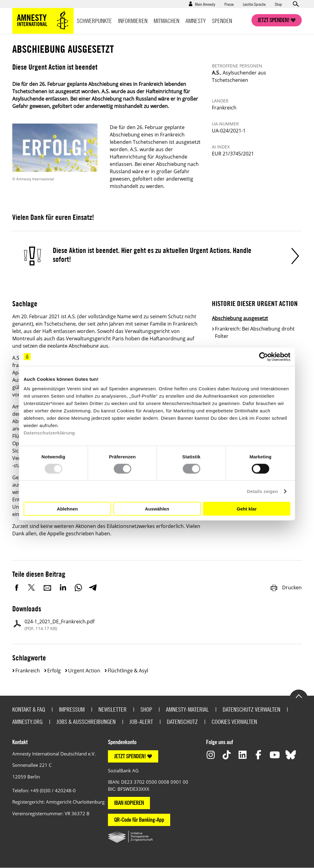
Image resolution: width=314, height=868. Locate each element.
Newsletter (113, 709)
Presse (229, 4)
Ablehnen (67, 509)
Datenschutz (182, 722)
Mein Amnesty (205, 4)
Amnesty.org (27, 722)
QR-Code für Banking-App (139, 820)
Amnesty (196, 21)
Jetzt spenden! (274, 20)
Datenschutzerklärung (49, 433)
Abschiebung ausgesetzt (240, 318)
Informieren (133, 21)
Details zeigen (262, 491)
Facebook (17, 587)
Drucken (286, 587)
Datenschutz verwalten (251, 709)
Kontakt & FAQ (29, 709)
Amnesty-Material (187, 709)
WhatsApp (78, 587)
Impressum (72, 709)
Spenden (222, 21)
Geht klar (247, 509)
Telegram (93, 587)
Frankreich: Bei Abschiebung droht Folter (255, 332)
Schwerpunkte (94, 21)
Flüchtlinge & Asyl (128, 671)
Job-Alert (141, 722)
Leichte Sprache (254, 4)
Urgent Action (84, 671)
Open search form (296, 4)
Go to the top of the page (299, 696)
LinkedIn (63, 587)
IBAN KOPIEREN (129, 803)
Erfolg (54, 671)
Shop (278, 4)
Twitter (32, 587)
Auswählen (157, 509)
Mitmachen (167, 21)
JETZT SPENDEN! (130, 756)
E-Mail (48, 587)
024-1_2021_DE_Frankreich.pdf (59, 625)
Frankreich (28, 671)
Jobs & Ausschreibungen (86, 722)
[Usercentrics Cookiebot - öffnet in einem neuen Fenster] (264, 357)
